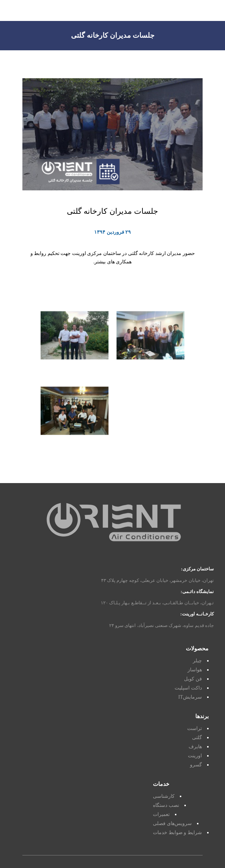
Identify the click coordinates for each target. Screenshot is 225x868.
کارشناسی (164, 796)
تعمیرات (161, 814)
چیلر (197, 661)
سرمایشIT (190, 697)
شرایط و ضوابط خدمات (177, 833)
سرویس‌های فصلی (172, 823)
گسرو (196, 765)
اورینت (195, 756)
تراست (195, 728)
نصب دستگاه (166, 805)
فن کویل (193, 679)
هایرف (195, 747)
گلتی (197, 738)
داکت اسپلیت (188, 688)
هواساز (195, 670)
